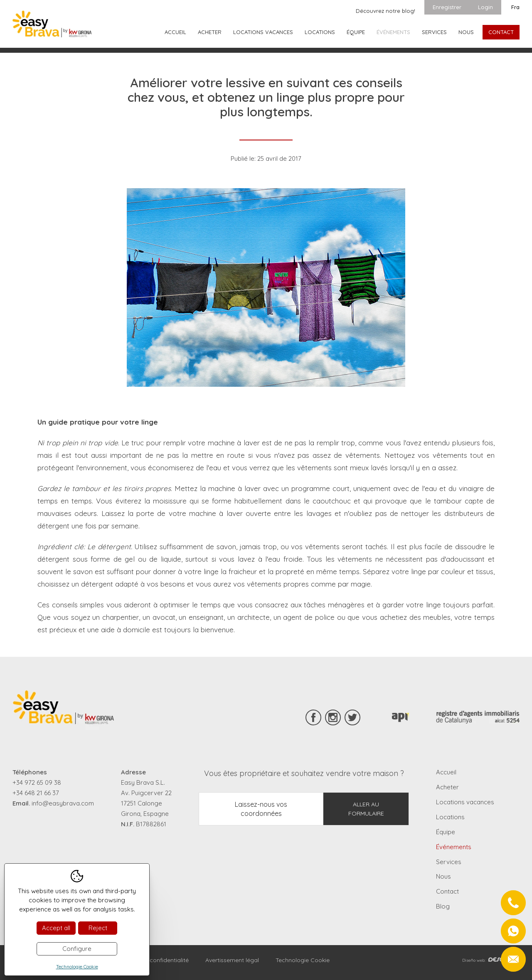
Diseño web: (491, 960)
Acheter (210, 32)
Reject (98, 928)
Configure (77, 949)
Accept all (56, 928)
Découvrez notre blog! (385, 11)
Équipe (356, 32)
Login (485, 7)
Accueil (175, 32)
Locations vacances (263, 32)
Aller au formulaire (366, 809)
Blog (443, 906)
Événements (393, 32)
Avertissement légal (232, 960)
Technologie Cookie (303, 960)
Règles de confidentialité (155, 960)
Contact (501, 32)
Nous (466, 32)
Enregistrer (447, 7)
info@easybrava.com (63, 803)
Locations (320, 32)
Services (434, 32)
